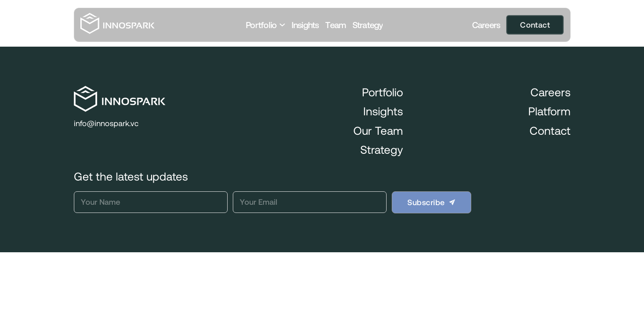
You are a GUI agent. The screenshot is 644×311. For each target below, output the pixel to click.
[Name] (151, 202)
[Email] (310, 202)
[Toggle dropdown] (282, 25)
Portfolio (261, 25)
